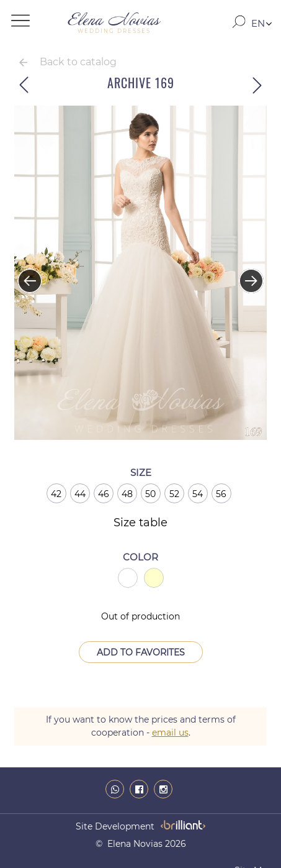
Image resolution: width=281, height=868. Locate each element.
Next (245, 275)
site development (115, 826)
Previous (24, 275)
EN (258, 23)
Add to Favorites (141, 652)
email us (170, 733)
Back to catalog (78, 62)
